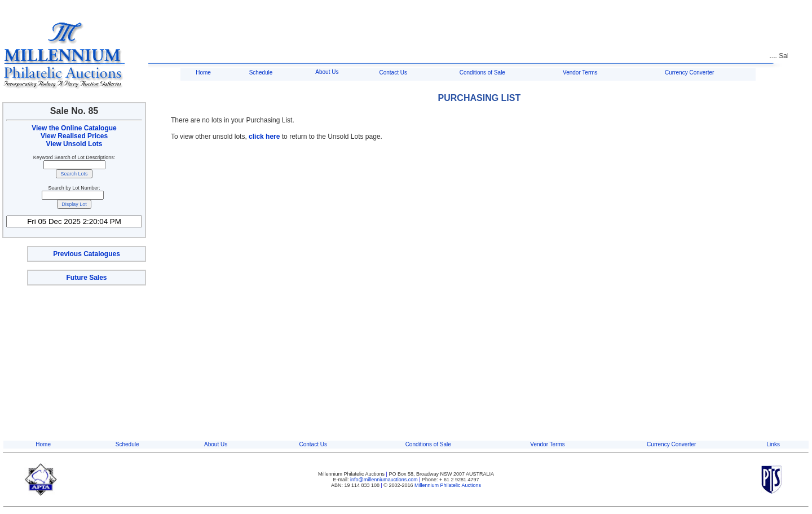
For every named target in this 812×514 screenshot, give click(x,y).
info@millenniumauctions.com (385, 480)
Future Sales (86, 278)
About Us (327, 72)
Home (203, 73)
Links (773, 444)
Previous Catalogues (87, 254)
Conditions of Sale (482, 73)
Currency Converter (689, 73)
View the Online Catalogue (74, 128)
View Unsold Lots (74, 144)
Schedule (261, 73)
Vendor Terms (580, 73)
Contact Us (393, 73)
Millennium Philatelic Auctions (448, 485)
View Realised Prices (74, 136)
